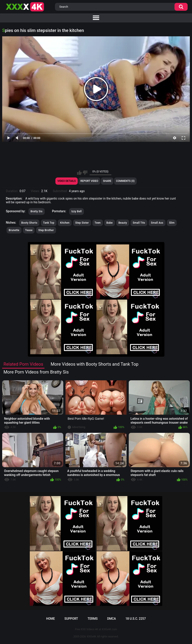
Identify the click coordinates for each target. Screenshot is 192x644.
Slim (172, 223)
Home (51, 619)
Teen (98, 223)
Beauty (123, 223)
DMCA (111, 619)
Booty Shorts (29, 223)
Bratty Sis (37, 211)
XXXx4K (91, 637)
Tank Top (49, 223)
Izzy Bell (77, 211)
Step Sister (82, 223)
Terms (93, 619)
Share (107, 181)
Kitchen (65, 223)
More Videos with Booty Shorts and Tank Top (94, 364)
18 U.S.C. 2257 (136, 619)
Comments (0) (125, 181)
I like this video (79, 173)
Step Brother (46, 230)
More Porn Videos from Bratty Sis (36, 372)
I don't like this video (85, 173)
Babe (109, 223)
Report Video (89, 181)
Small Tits (139, 223)
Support (71, 619)
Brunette (14, 230)
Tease (29, 230)
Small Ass (157, 223)
